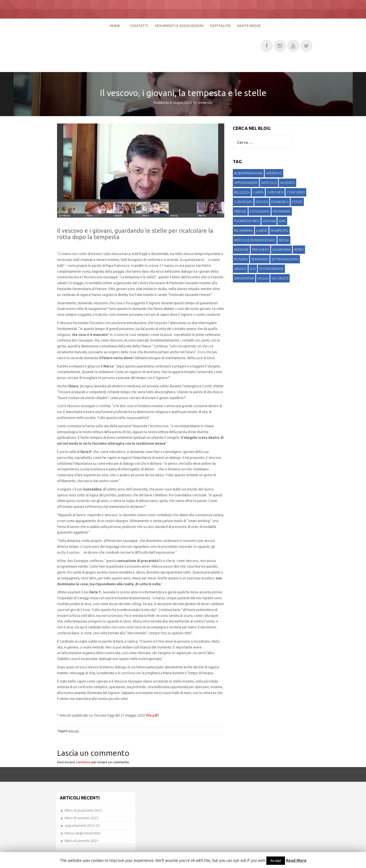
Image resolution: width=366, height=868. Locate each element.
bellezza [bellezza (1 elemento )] (242, 192)
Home (115, 26)
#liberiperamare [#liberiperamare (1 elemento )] (248, 173)
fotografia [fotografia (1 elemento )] (260, 211)
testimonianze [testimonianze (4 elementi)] (271, 269)
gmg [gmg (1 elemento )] (282, 221)
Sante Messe (249, 26)
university (205, 103)
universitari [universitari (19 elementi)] (244, 278)
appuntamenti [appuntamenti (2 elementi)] (246, 183)
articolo (74, 731)
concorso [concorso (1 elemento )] (296, 192)
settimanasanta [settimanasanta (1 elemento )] (285, 259)
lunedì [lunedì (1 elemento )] (262, 231)
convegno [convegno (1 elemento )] (243, 202)
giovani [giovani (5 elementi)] (269, 221)
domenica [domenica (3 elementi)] (280, 202)
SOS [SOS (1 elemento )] (253, 269)
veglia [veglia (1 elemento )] (263, 278)
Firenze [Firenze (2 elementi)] (240, 211)
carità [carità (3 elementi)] (258, 192)
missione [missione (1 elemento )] (241, 250)
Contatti (139, 26)
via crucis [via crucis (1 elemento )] (280, 278)
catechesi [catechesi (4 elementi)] (275, 192)
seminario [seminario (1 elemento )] (260, 259)
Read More (296, 860)
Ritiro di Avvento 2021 (82, 841)
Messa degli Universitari (83, 833)
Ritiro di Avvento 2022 (82, 818)
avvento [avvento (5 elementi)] (288, 183)
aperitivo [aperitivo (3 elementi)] (274, 173)
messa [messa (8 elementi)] (284, 240)
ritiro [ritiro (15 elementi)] (299, 250)
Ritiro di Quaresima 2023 (83, 810)
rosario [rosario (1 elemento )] (241, 259)
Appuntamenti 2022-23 (82, 826)
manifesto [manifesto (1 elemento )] (279, 231)
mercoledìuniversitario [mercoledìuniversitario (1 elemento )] (255, 240)
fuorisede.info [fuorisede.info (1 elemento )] (247, 221)
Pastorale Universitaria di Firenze (137, 45)
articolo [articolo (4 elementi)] (269, 183)
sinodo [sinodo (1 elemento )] (240, 269)
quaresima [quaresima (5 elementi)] (282, 250)
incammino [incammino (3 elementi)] (243, 231)
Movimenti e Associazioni (179, 26)
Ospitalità (220, 26)
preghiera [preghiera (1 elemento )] (260, 250)
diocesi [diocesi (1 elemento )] (262, 202)
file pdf (152, 715)
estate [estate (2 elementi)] (297, 202)
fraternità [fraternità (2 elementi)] (282, 211)
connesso (83, 762)
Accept (276, 861)
